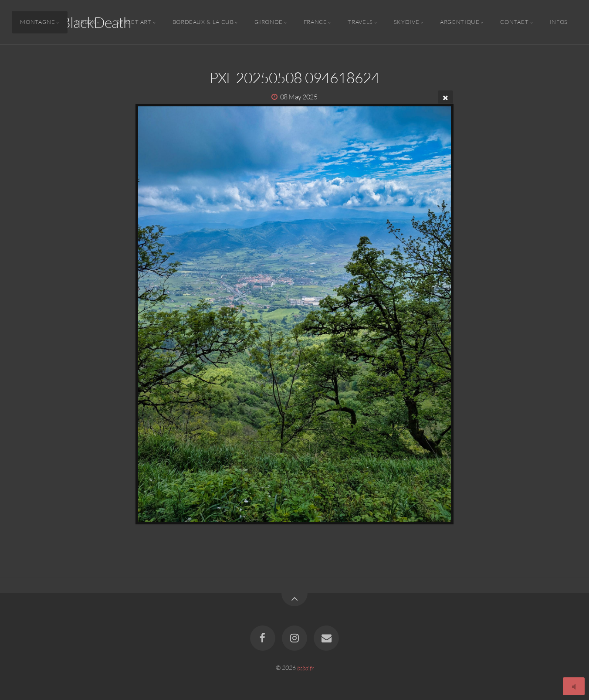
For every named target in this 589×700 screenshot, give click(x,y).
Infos (559, 22)
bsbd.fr (305, 668)
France (315, 22)
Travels (360, 22)
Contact (514, 22)
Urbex (86, 22)
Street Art (134, 22)
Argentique (460, 22)
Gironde (268, 22)
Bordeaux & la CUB (203, 22)
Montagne (37, 22)
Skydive (406, 22)
